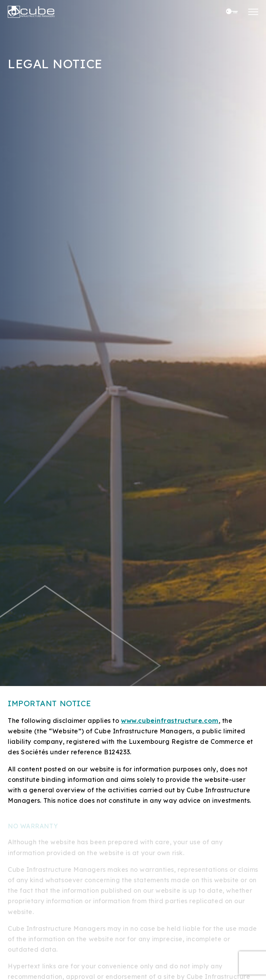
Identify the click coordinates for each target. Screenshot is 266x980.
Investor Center (230, 11)
